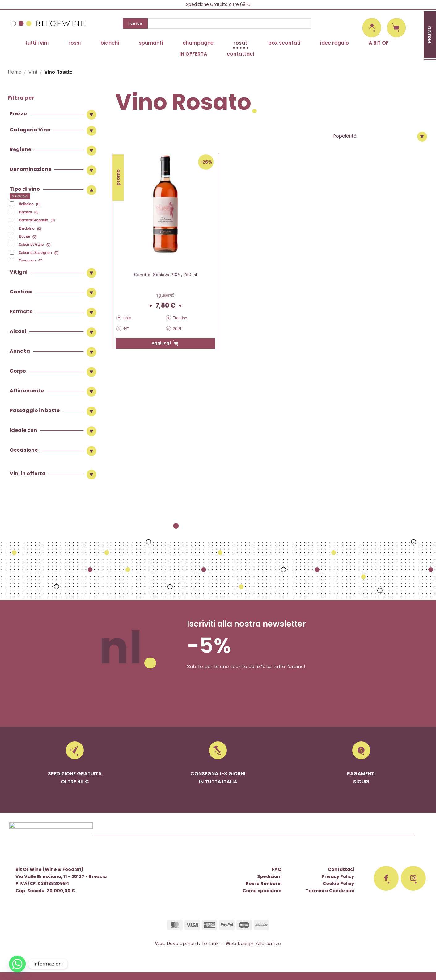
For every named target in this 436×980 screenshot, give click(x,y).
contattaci (240, 54)
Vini (33, 72)
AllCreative (268, 943)
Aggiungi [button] (161, 343)
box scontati (284, 43)
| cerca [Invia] (135, 23)
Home (15, 72)
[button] (372, 28)
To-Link (210, 943)
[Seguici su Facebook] (386, 878)
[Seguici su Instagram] (413, 878)
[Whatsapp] (17, 964)
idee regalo (334, 43)
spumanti (151, 43)
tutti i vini (37, 43)
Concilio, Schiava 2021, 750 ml (165, 275)
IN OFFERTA (193, 54)
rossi (74, 43)
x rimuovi (20, 196)
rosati (241, 43)
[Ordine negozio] (379, 136)
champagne (198, 43)
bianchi (110, 43)
